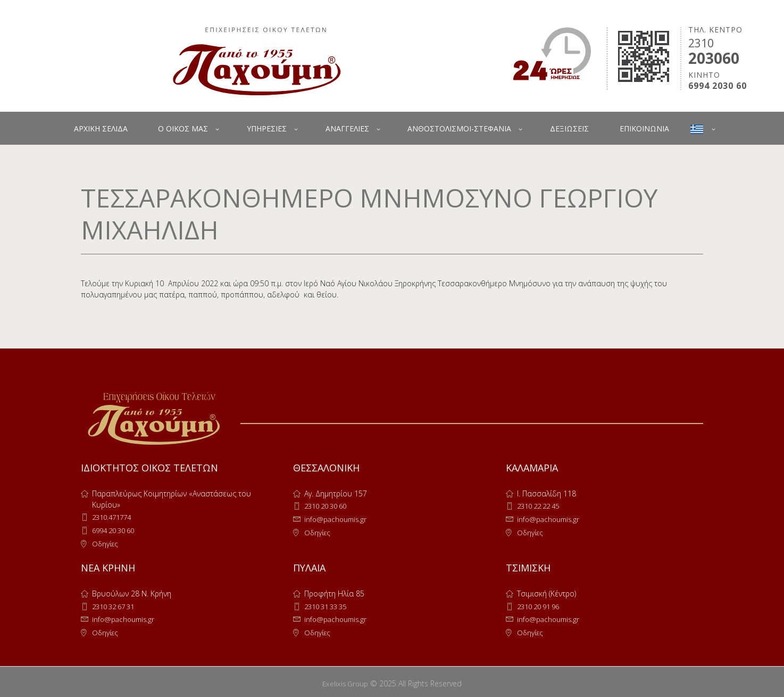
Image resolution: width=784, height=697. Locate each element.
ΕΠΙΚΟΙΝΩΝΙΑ (644, 128)
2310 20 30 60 (329, 506)
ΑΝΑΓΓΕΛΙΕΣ (347, 128)
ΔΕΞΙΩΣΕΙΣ (569, 128)
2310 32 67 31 (116, 605)
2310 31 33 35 (329, 605)
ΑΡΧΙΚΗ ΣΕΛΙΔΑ (101, 128)
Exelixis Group (345, 680)
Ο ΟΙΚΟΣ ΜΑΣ (183, 128)
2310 (701, 43)
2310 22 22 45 (541, 506)
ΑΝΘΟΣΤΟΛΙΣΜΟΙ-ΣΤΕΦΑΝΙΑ (459, 128)
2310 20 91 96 (541, 605)
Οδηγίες (106, 542)
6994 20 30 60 (116, 530)
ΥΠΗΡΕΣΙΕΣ (267, 128)
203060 (714, 58)
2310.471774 (114, 517)
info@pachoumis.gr (337, 518)
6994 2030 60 (718, 86)
